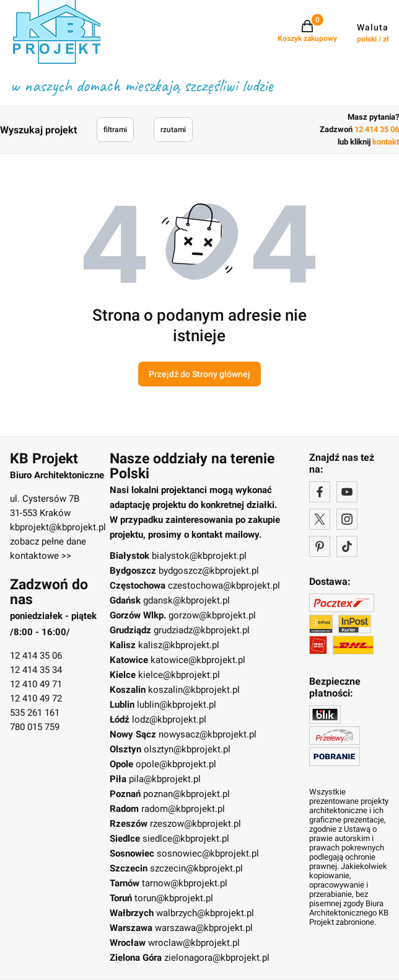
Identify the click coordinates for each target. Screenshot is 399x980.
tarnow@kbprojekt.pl (185, 883)
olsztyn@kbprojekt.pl (187, 749)
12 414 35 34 (36, 670)
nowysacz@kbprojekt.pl (208, 734)
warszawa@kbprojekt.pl (204, 928)
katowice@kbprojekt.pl (198, 660)
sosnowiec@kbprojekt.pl (208, 853)
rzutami (173, 130)
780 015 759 (35, 727)
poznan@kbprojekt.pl (186, 794)
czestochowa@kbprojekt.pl (224, 586)
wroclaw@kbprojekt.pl (194, 943)
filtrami (115, 130)
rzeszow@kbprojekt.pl (195, 824)
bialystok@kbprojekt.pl (199, 556)
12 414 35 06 (36, 656)
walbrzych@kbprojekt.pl (205, 913)
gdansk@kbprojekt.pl (186, 600)
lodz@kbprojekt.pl (169, 719)
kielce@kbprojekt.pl (179, 675)
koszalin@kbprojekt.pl (194, 690)
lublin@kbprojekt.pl (177, 705)
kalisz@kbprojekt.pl (179, 645)
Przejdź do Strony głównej (199, 374)
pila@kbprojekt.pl (165, 779)
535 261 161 (35, 713)
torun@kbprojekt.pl (174, 898)
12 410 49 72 (36, 698)
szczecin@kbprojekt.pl (196, 868)
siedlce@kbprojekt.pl (186, 839)
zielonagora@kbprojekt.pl (217, 958)
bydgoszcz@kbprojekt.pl (209, 571)
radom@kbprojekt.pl (183, 809)
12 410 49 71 (36, 684)
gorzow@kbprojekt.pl (212, 615)
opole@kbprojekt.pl (176, 764)
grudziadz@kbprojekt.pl (202, 630)
